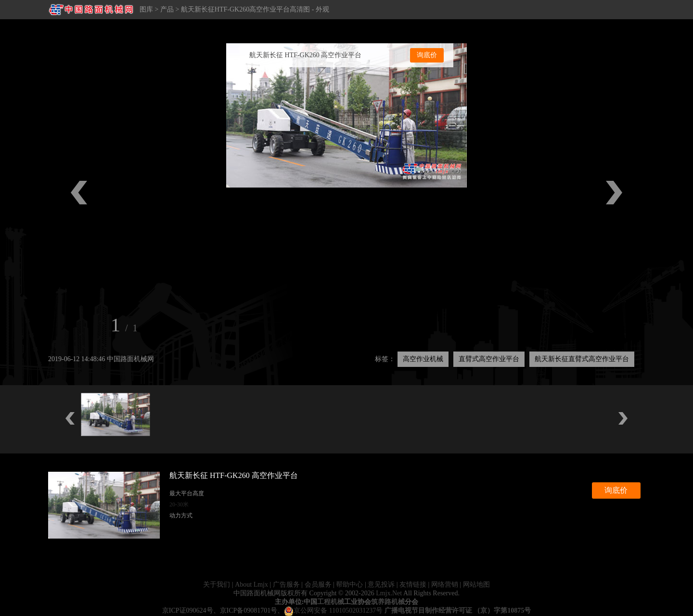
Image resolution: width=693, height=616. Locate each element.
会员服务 (318, 585)
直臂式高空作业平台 (489, 359)
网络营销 (445, 585)
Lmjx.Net (389, 593)
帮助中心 (349, 585)
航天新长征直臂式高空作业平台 (582, 359)
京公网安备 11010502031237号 (333, 610)
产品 (167, 9)
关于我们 (217, 585)
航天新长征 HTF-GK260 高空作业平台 (305, 55)
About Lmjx (251, 585)
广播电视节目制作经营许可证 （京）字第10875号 (458, 610)
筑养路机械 (388, 602)
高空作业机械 (423, 359)
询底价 (427, 55)
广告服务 (286, 585)
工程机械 (331, 602)
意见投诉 (381, 585)
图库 (146, 9)
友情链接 (413, 585)
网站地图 (476, 585)
